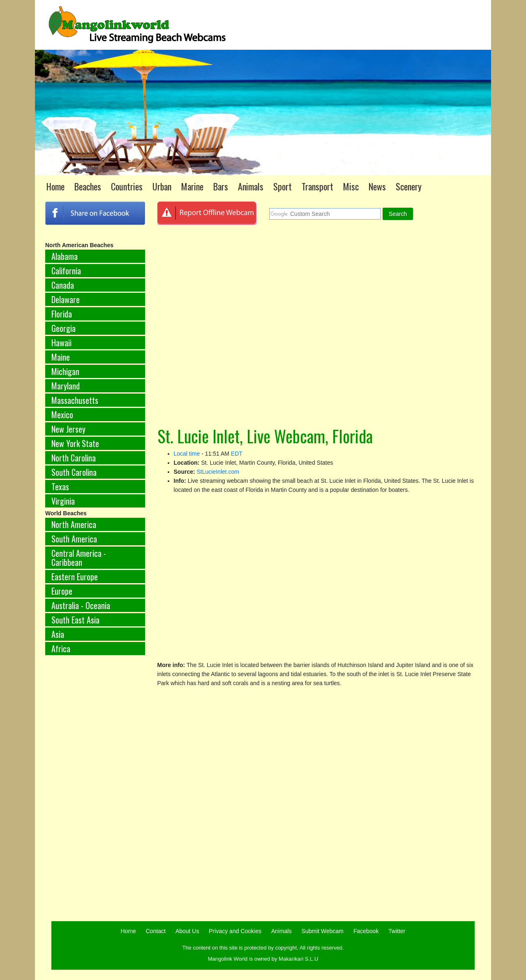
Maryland (66, 386)
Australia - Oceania (81, 605)
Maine (61, 357)
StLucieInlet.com (218, 472)
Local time (187, 454)
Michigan (65, 371)
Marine (192, 186)
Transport (317, 186)
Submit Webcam (323, 931)
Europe (62, 591)
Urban (162, 186)
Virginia (63, 501)
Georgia (63, 328)
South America (74, 539)
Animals (251, 186)
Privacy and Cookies (235, 931)
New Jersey (68, 429)
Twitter (397, 931)
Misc (351, 186)
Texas (60, 487)
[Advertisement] (95, 798)
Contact (156, 931)
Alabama (65, 256)
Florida (62, 314)
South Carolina (74, 472)
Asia (58, 634)
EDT (237, 454)
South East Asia (75, 620)
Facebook (366, 931)
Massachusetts (75, 400)
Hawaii (61, 343)
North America (74, 524)
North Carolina (74, 458)
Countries (127, 186)
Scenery (409, 186)
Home (55, 186)
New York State (75, 443)
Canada (63, 285)
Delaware (66, 299)
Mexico (62, 415)
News (377, 186)
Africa (61, 649)
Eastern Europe (75, 577)
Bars (221, 186)
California (66, 271)
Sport (283, 186)
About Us (187, 931)
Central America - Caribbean (79, 558)
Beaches (88, 186)
